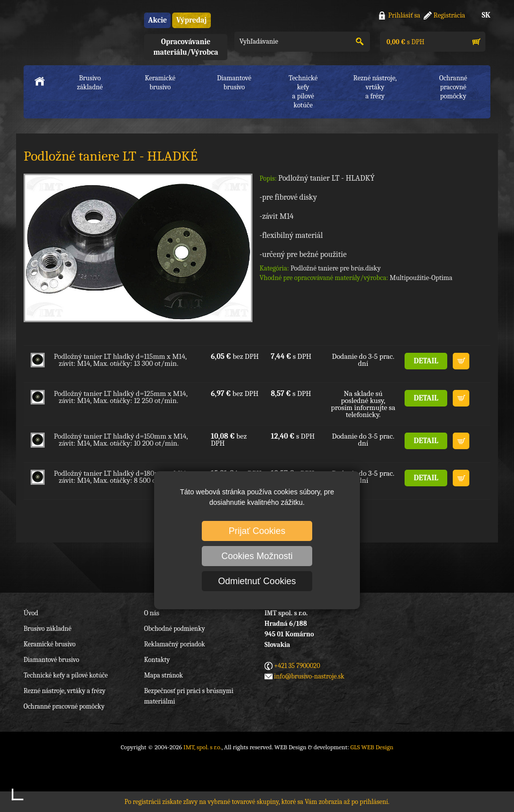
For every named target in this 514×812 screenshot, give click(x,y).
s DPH (405, 42)
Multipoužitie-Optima (421, 278)
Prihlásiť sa (404, 15)
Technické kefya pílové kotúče (303, 92)
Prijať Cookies (257, 531)
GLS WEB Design (372, 747)
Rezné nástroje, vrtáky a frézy (65, 691)
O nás (152, 613)
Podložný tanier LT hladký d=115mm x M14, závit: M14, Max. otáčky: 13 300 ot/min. (120, 360)
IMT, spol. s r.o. (79, 30)
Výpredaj (191, 20)
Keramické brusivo (160, 83)
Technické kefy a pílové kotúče (66, 675)
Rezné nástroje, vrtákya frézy (375, 87)
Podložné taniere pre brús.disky (336, 268)
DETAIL (426, 361)
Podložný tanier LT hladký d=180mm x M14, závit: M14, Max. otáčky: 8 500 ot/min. (121, 477)
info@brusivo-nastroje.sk (309, 676)
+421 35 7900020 (297, 666)
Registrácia (449, 15)
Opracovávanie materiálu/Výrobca (185, 47)
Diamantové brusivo (234, 83)
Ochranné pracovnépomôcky (453, 87)
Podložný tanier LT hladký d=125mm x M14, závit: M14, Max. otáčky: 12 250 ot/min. (120, 397)
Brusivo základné (90, 83)
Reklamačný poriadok (174, 644)
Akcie (157, 20)
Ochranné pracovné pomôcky (64, 706)
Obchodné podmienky (174, 629)
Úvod (31, 613)
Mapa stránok (163, 675)
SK (486, 15)
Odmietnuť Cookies (257, 581)
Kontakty (157, 660)
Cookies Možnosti (257, 556)
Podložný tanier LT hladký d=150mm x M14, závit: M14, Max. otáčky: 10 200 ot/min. (121, 440)
